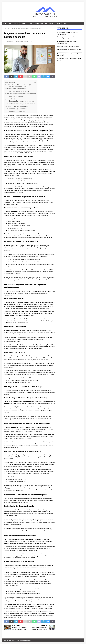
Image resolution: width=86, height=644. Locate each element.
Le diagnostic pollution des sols (15, 98)
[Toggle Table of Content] (34, 83)
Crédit (31, 23)
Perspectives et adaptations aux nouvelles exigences (17, 106)
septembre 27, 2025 (11, 42)
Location (16, 23)
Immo (10, 23)
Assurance (24, 23)
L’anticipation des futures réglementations (17, 111)
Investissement (49, 23)
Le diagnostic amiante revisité (15, 95)
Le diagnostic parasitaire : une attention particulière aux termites (22, 103)
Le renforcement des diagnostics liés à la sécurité (17, 88)
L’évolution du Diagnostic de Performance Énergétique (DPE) (19, 85)
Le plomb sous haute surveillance (16, 97)
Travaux (58, 23)
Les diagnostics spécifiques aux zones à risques (17, 100)
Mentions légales (27, 640)
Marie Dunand (20, 42)
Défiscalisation (39, 23)
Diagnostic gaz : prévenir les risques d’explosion (19, 92)
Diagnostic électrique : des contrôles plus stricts (19, 90)
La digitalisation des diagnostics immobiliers (18, 108)
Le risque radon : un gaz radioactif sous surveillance (20, 105)
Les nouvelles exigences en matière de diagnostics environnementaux (21, 93)
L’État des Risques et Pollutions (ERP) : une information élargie (21, 102)
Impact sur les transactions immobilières (17, 87)
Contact (65, 23)
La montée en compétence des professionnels (18, 110)
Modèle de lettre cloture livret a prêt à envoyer (68, 46)
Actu (5, 23)
